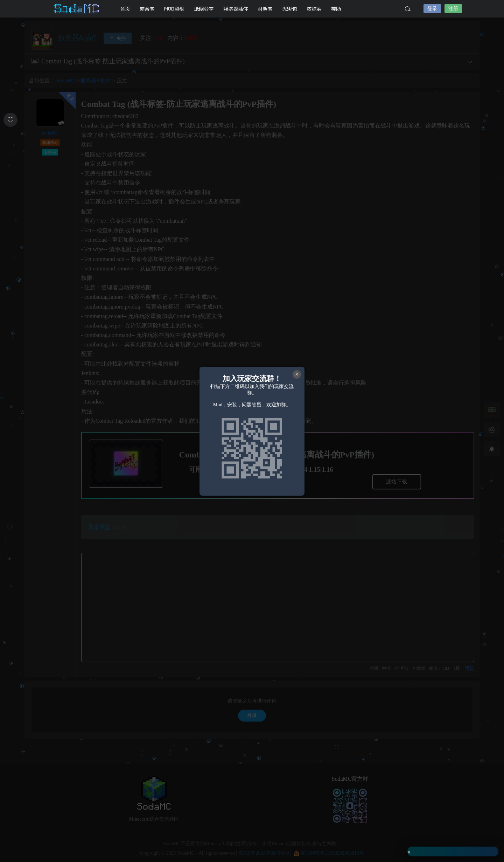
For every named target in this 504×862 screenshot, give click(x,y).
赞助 (336, 9)
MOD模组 (174, 9)
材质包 (265, 9)
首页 (125, 9)
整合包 (147, 9)
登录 (432, 9)
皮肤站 (314, 9)
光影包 (290, 9)
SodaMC (77, 9)
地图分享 (204, 9)
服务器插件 (236, 9)
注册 (453, 9)
